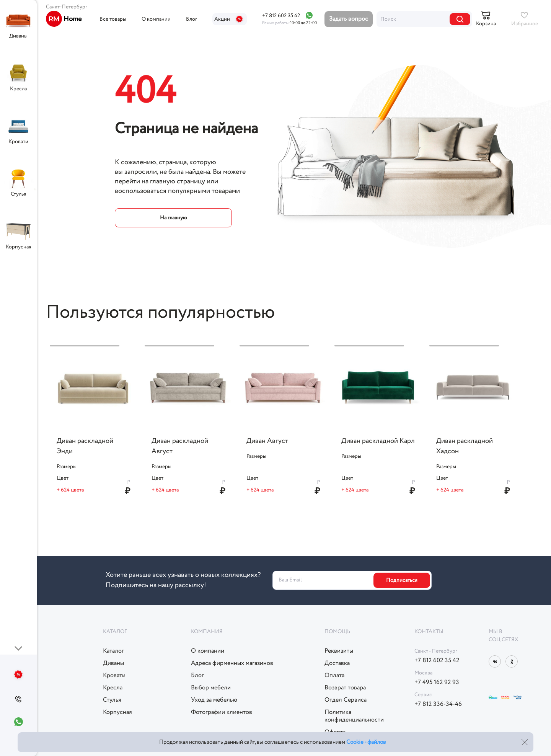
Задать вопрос (349, 19)
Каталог (113, 651)
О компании (156, 19)
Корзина (486, 24)
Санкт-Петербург (67, 7)
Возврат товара (345, 688)
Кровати (18, 142)
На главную (174, 218)
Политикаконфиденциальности (354, 716)
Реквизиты (339, 651)
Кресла (18, 89)
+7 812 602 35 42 (281, 16)
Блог (192, 19)
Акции (230, 19)
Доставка (337, 663)
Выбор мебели (211, 688)
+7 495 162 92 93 (437, 683)
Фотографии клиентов (222, 712)
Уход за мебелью (214, 700)
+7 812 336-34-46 (438, 704)
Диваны (18, 36)
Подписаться (402, 580)
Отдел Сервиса (346, 700)
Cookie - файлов (366, 742)
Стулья (19, 194)
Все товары (113, 19)
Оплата (334, 676)
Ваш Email (290, 580)
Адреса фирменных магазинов (232, 663)
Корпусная (19, 247)
